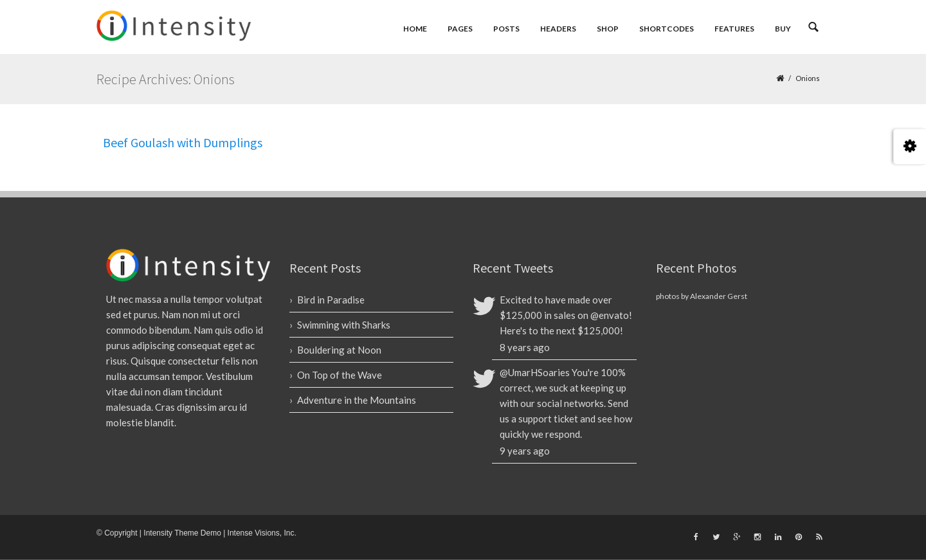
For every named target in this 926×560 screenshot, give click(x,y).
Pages (460, 29)
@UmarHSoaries (535, 372)
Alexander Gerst (719, 296)
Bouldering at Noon (339, 350)
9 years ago (525, 451)
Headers (558, 29)
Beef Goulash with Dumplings (183, 142)
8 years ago (525, 347)
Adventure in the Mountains (357, 400)
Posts (506, 29)
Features (734, 29)
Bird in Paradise (331, 300)
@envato (610, 315)
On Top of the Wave (340, 375)
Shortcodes (667, 29)
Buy (783, 29)
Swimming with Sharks (344, 325)
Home (415, 29)
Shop (608, 29)
